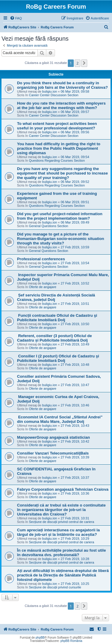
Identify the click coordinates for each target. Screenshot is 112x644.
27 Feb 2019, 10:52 (75, 283)
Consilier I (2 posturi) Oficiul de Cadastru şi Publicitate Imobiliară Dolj (58, 358)
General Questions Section (49, 226)
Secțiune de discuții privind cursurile (55, 587)
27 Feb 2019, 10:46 (75, 405)
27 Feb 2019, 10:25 (75, 584)
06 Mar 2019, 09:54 (75, 157)
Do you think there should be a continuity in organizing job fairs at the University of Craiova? (62, 85)
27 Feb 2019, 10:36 (75, 493)
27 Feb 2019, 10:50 (75, 324)
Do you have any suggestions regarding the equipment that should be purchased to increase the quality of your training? (62, 173)
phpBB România (71, 641)
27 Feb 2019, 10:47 (75, 385)
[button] (84, 63)
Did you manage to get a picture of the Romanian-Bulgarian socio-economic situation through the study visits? (61, 239)
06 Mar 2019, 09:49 (75, 222)
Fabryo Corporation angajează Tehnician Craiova (63, 489)
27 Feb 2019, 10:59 (75, 247)
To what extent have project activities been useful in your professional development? (57, 126)
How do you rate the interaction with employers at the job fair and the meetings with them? (61, 105)
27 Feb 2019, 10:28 (75, 559)
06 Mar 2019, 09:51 (75, 202)
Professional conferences (41, 259)
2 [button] (78, 63)
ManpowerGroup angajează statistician (53, 437)
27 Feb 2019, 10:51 (75, 304)
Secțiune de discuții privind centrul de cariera (62, 522)
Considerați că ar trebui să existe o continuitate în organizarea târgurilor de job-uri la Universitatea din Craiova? (61, 510)
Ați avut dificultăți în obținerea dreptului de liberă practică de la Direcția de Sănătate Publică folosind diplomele (63, 575)
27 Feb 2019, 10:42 (75, 441)
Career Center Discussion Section (54, 95)
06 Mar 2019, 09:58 (75, 91)
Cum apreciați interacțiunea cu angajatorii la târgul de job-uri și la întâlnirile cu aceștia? (58, 532)
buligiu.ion (50, 91)
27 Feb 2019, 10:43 (75, 426)
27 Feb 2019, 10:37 (75, 478)
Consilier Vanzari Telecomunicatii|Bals (53, 453)
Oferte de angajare (43, 287)
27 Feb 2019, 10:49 (75, 344)
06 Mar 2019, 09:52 (75, 182)
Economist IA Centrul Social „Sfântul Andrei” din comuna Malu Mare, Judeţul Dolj (60, 419)
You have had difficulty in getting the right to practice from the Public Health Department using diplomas (59, 148)
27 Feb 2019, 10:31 (75, 518)
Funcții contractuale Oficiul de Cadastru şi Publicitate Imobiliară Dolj (57, 318)
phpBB (40, 638)
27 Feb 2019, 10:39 (75, 457)
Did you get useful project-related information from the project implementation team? (60, 216)
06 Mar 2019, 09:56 (75, 132)
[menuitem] (16, 18)
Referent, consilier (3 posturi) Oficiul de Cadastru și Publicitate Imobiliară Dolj (55, 338)
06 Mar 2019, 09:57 (75, 112)
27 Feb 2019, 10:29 (75, 539)
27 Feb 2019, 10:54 (75, 263)
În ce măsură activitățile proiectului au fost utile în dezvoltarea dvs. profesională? (62, 553)
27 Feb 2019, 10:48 (75, 365)
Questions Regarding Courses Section (57, 160)
